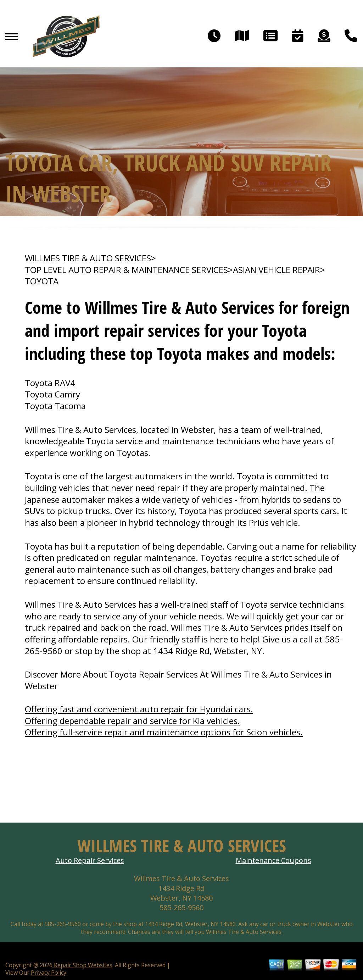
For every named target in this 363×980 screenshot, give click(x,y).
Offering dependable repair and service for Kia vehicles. (132, 721)
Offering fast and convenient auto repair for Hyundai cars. (139, 709)
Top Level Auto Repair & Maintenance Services (126, 270)
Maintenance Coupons (273, 860)
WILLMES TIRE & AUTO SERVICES (88, 258)
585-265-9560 (181, 907)
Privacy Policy (49, 973)
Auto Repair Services (90, 860)
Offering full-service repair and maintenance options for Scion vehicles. (164, 732)
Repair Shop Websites (82, 965)
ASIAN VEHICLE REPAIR (277, 270)
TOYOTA (42, 281)
